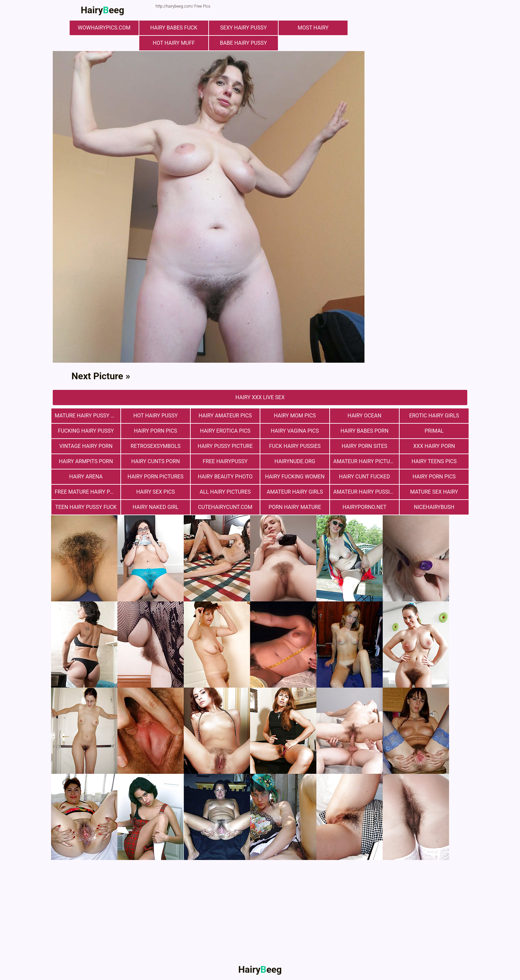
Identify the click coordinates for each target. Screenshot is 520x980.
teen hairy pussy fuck (86, 507)
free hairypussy (225, 461)
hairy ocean (364, 416)
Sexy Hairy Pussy (244, 28)
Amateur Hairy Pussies (365, 492)
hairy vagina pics (295, 431)
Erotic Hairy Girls (434, 416)
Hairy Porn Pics (156, 431)
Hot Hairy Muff (174, 43)
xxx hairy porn (434, 446)
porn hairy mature (295, 507)
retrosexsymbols (156, 446)
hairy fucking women (295, 477)
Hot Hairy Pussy (156, 416)
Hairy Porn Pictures (156, 477)
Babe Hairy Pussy (243, 43)
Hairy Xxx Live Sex (260, 397)
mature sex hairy (434, 492)
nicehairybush (434, 507)
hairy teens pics (434, 461)
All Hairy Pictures (225, 492)
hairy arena (86, 477)
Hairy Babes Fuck (174, 28)
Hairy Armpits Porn (86, 461)
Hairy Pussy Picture (225, 446)
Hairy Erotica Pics (225, 431)
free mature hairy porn (88, 492)
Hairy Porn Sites (364, 446)
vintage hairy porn (86, 446)
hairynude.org (295, 461)
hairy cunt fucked (364, 477)
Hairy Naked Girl (156, 507)
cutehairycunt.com (225, 507)
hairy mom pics (295, 416)
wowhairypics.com (104, 28)
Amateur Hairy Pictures (366, 461)
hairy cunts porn (156, 461)
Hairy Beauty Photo (225, 477)
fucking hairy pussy (86, 431)
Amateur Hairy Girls (295, 492)
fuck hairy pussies (295, 446)
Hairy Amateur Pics (225, 416)
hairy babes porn (365, 431)
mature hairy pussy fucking (88, 416)
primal (434, 431)
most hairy (313, 28)
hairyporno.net (364, 507)
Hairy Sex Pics (156, 492)
